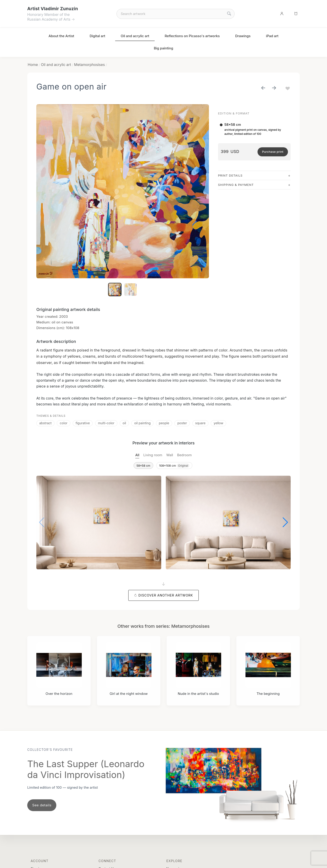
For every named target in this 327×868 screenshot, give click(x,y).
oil (124, 423)
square (200, 423)
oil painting (142, 423)
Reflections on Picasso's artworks (192, 36)
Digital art (98, 36)
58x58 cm (143, 466)
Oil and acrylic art (135, 36)
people (164, 423)
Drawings (243, 36)
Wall (170, 455)
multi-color (106, 423)
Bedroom (184, 455)
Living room (153, 455)
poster (182, 423)
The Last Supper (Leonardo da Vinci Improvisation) (86, 769)
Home (33, 65)
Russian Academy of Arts (49, 19)
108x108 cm (174, 466)
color (63, 423)
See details (42, 805)
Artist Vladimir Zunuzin (53, 9)
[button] (285, 522)
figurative (83, 423)
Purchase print (273, 152)
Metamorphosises (89, 65)
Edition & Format (234, 113)
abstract (45, 423)
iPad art (272, 36)
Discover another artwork (166, 595)
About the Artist (61, 36)
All (137, 455)
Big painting (164, 48)
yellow (218, 423)
